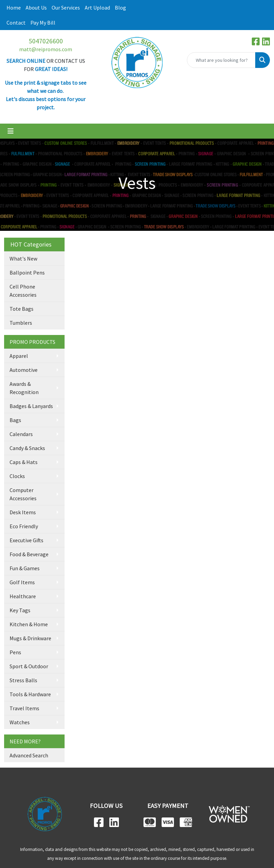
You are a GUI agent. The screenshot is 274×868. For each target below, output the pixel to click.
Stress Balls (23, 680)
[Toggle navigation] (11, 131)
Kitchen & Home (29, 624)
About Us (36, 8)
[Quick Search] (221, 60)
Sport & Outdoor (29, 666)
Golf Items (22, 582)
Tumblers (21, 323)
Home (14, 8)
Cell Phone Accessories (23, 291)
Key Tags (20, 610)
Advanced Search (29, 755)
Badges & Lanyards (31, 406)
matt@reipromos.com (46, 49)
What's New (23, 258)
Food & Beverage (29, 554)
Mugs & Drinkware (30, 638)
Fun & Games (25, 568)
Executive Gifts (26, 540)
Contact (16, 23)
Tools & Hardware (30, 694)
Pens (15, 652)
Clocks (17, 476)
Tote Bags (22, 309)
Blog (120, 8)
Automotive (24, 370)
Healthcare (23, 596)
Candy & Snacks (27, 448)
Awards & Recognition (24, 388)
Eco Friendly (24, 526)
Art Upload (97, 8)
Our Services (66, 8)
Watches (20, 722)
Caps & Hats (24, 462)
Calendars (21, 434)
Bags (15, 420)
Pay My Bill (43, 23)
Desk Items (23, 512)
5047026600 (46, 41)
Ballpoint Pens (27, 272)
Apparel (19, 356)
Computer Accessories (23, 494)
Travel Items (24, 708)
